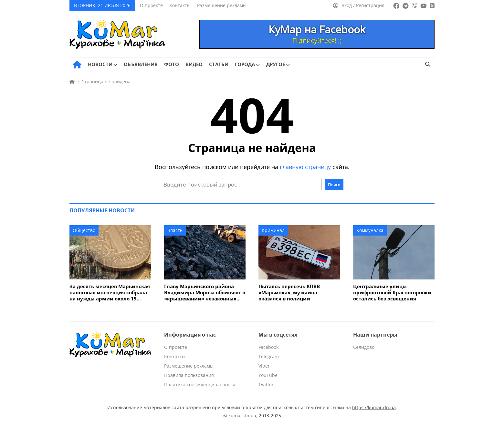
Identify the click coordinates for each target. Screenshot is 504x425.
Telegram (269, 356)
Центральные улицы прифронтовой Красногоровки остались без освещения (392, 293)
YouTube (268, 375)
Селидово (364, 347)
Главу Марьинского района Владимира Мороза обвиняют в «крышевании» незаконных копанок (205, 293)
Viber (264, 366)
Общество (84, 230)
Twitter (266, 385)
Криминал (273, 230)
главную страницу (305, 167)
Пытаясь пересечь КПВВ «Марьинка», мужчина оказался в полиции (289, 293)
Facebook (268, 347)
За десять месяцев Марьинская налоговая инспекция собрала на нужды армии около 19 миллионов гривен (110, 293)
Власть (175, 230)
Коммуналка (370, 230)
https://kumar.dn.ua (374, 407)
